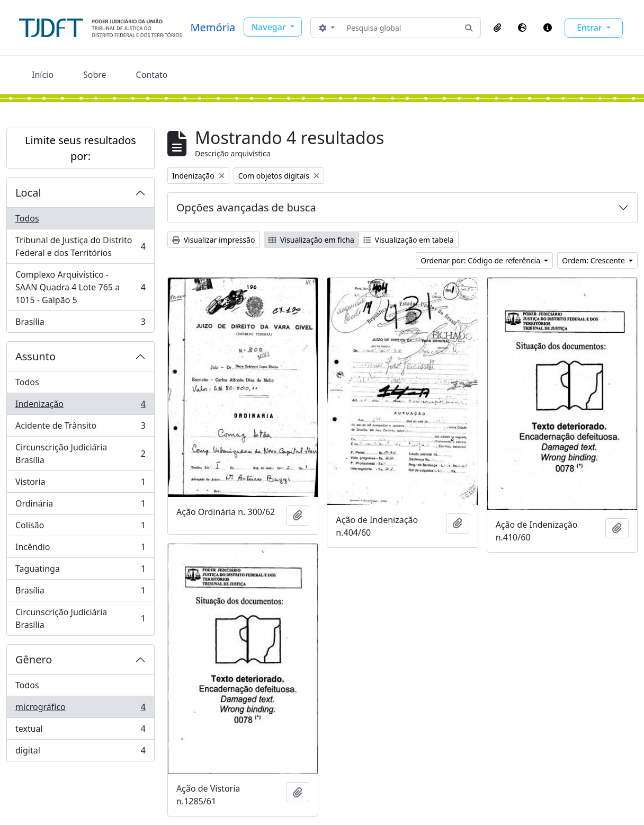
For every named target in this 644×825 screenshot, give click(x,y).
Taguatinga (80, 571)
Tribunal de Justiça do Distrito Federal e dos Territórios (80, 246)
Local (28, 193)
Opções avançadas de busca (246, 207)
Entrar (591, 28)
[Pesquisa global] (400, 28)
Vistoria (80, 484)
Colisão (80, 527)
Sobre (95, 75)
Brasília (80, 324)
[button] (497, 28)
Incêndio (80, 549)
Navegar (270, 27)
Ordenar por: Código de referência (481, 260)
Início (43, 75)
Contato (152, 75)
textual (80, 731)
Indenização (80, 406)
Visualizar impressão (213, 240)
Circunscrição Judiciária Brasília (80, 454)
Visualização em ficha (311, 240)
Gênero (34, 659)
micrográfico (80, 709)
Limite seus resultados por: (80, 148)
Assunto (35, 356)
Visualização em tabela (409, 240)
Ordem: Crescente (594, 260)
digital (80, 752)
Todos (27, 218)
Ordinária (80, 506)
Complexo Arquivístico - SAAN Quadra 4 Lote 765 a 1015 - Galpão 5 (80, 287)
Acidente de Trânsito (80, 428)
